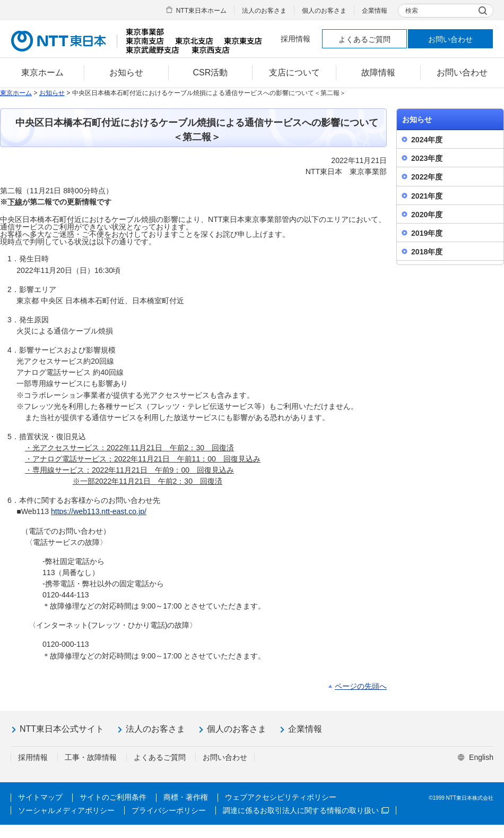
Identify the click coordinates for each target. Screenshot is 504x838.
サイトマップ (40, 797)
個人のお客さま (324, 11)
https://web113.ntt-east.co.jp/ (99, 511)
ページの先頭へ (361, 686)
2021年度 (427, 196)
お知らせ (52, 93)
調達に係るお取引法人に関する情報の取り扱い (306, 810)
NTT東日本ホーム (201, 11)
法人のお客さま (264, 11)
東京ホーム (16, 93)
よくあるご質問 (364, 39)
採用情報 (296, 39)
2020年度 (427, 215)
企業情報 (375, 11)
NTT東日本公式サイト (62, 729)
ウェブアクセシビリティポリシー (281, 797)
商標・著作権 (186, 797)
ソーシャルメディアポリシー (66, 810)
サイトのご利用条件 (113, 797)
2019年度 (427, 233)
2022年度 (427, 177)
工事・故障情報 (91, 757)
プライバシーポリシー (169, 810)
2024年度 (427, 140)
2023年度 (427, 158)
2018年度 (427, 252)
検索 (412, 11)
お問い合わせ (450, 39)
